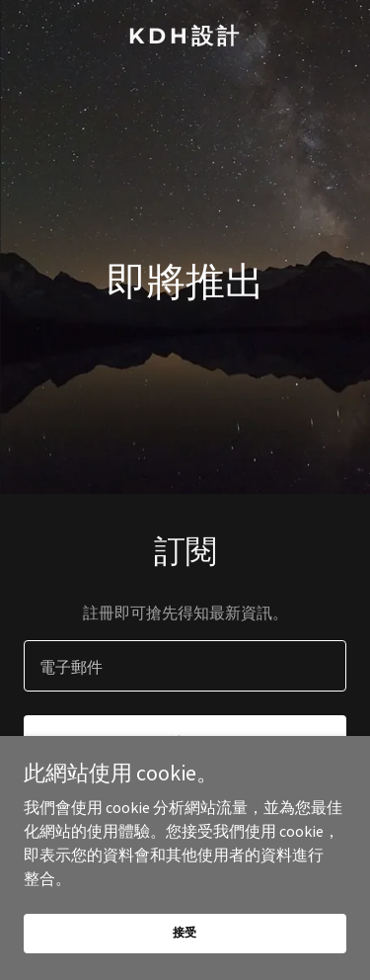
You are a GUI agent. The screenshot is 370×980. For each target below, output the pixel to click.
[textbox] (185, 666)
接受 (185, 932)
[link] (185, 38)
